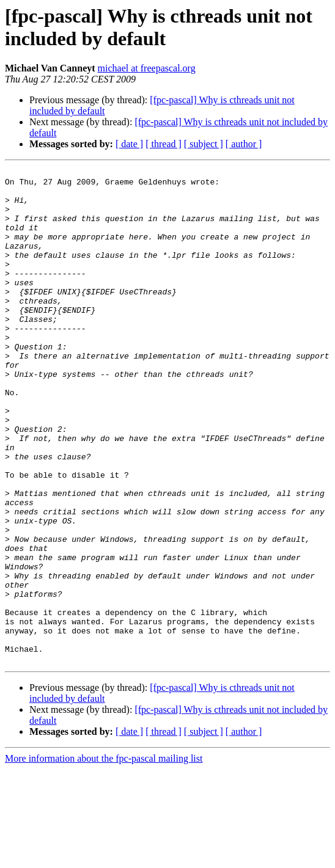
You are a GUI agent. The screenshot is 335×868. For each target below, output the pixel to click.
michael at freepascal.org (147, 68)
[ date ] (129, 144)
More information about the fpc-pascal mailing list (104, 857)
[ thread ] (164, 144)
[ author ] (244, 144)
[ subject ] (204, 144)
